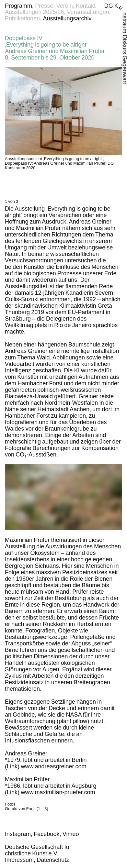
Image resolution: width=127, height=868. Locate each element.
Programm (18, 6)
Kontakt (86, 6)
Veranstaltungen (88, 12)
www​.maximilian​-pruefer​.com (58, 792)
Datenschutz (53, 860)
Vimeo (71, 834)
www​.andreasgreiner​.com (54, 766)
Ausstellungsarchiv (67, 18)
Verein (65, 6)
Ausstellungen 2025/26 (34, 12)
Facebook (46, 834)
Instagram (18, 834)
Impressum (19, 860)
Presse (44, 6)
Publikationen (22, 18)
